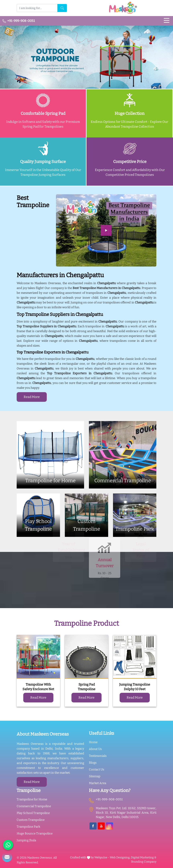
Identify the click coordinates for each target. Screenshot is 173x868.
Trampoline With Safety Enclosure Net (38, 687)
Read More (32, 397)
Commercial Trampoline (34, 806)
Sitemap (95, 776)
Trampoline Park (28, 827)
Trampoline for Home (32, 799)
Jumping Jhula (26, 840)
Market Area (98, 783)
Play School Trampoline (33, 813)
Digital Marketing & (144, 857)
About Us (95, 749)
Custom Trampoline (31, 820)
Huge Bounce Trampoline (35, 833)
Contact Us (97, 769)
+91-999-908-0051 (19, 21)
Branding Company (144, 862)
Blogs (93, 763)
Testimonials (98, 756)
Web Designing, (120, 857)
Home (93, 742)
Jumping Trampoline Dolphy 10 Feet (135, 687)
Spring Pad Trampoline (87, 687)
